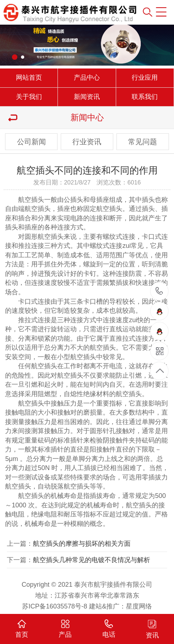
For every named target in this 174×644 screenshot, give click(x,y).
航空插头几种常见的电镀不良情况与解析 (92, 560)
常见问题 (143, 142)
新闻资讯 (87, 97)
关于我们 (29, 97)
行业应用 (145, 78)
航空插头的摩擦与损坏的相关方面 (82, 544)
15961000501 (159, 291)
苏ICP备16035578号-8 (55, 606)
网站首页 (29, 78)
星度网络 (139, 606)
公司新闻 (31, 142)
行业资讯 (87, 142)
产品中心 (87, 78)
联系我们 (145, 97)
